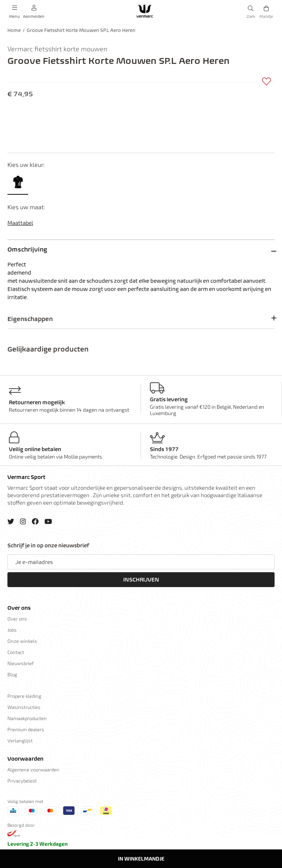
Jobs (12, 630)
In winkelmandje (141, 859)
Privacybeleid (22, 781)
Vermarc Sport (26, 477)
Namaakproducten (27, 718)
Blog (12, 674)
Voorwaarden (25, 759)
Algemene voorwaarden (33, 770)
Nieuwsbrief (21, 663)
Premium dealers (26, 729)
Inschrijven (141, 580)
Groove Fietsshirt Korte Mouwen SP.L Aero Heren (81, 30)
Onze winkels (22, 641)
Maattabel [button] (20, 223)
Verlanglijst (20, 741)
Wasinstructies (24, 707)
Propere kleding (24, 696)
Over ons (19, 608)
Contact (16, 652)
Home (14, 30)
